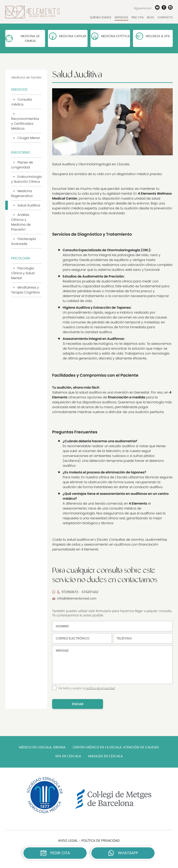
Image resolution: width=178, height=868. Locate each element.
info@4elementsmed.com (77, 598)
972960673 (70, 592)
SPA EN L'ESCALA (68, 756)
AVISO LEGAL (68, 840)
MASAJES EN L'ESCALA (106, 756)
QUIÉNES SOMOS (101, 17)
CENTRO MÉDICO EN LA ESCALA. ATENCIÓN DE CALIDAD (116, 747)
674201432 (90, 592)
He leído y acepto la (87, 688)
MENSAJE (112, 665)
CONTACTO (165, 17)
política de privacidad (100, 688)
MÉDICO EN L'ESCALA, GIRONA (42, 747)
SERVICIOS (121, 17)
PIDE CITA (138, 17)
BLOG (150, 17)
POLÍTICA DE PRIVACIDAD (101, 840)
